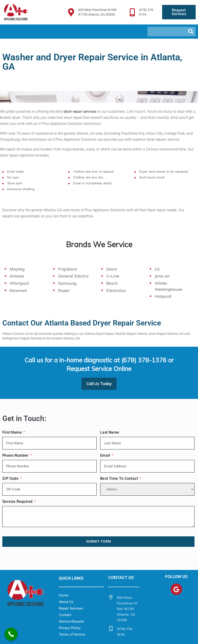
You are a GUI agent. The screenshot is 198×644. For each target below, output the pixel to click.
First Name (12, 433)
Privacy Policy (70, 628)
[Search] (191, 32)
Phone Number (15, 457)
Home (64, 595)
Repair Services (71, 608)
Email (105, 457)
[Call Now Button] (11, 634)
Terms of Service (72, 634)
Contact (65, 615)
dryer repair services (80, 111)
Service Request (72, 621)
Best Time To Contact (119, 480)
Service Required (17, 503)
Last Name (110, 433)
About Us (66, 602)
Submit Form (99, 541)
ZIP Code (10, 480)
